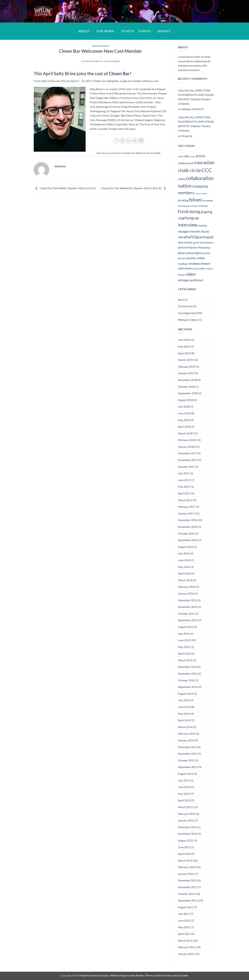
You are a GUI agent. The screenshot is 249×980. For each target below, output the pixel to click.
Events (146, 31)
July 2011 (184, 914)
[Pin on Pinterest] (135, 141)
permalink (156, 153)
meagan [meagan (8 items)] (184, 231)
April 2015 (184, 653)
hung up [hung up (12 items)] (192, 218)
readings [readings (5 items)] (183, 264)
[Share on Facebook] (116, 141)
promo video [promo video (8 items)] (196, 258)
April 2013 (184, 800)
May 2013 (184, 794)
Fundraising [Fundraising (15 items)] (189, 211)
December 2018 (187, 380)
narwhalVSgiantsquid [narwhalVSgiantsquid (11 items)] (196, 237)
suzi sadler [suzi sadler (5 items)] (200, 268)
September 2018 (188, 393)
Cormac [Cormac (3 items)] (198, 193)
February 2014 (187, 733)
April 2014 (184, 720)
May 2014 (184, 714)
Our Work (106, 31)
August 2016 (186, 547)
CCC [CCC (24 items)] (207, 170)
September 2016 (188, 540)
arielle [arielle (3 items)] (193, 156)
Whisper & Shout (188, 320)
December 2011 (187, 880)
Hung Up (187, 136)
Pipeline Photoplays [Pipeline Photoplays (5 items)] (199, 247)
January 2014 (186, 740)
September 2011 (188, 900)
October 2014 (186, 680)
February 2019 (187, 367)
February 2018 (187, 440)
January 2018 (186, 447)
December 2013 (187, 747)
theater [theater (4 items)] (182, 275)
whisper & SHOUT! (193, 109)
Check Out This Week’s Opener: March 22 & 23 (65, 188)
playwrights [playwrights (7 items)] (194, 253)
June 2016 (184, 560)
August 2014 (186, 694)
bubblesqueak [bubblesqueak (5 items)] (186, 163)
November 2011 (188, 887)
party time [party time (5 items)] (199, 242)
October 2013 (186, 760)
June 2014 (184, 707)
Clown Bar (119, 73)
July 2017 (184, 473)
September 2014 (188, 687)
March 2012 (185, 860)
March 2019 (185, 360)
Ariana (116, 61)
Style (181, 300)
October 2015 (186, 613)
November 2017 (188, 460)
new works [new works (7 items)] (185, 242)
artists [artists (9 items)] (201, 156)
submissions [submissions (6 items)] (185, 268)
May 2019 (184, 346)
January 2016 (186, 593)
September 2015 (188, 620)
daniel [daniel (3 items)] (204, 193)
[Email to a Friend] (129, 141)
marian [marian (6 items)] (202, 226)
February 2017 (187, 507)
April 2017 (184, 493)
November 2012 (188, 834)
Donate (164, 31)
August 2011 (186, 907)
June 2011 (184, 920)
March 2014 (185, 727)
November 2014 (188, 673)
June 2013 (184, 787)
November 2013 (188, 754)
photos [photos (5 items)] (209, 242)
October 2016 (186, 533)
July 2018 (184, 406)
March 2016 (185, 580)
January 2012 (186, 874)
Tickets (128, 31)
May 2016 (184, 567)
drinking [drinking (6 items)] (183, 200)
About (85, 31)
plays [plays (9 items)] (182, 253)
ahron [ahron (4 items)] (181, 156)
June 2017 (184, 480)
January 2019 (186, 373)
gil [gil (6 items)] (202, 212)
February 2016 (187, 587)
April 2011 (184, 934)
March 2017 (185, 500)
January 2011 (186, 954)
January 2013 (186, 820)
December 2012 (187, 827)
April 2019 (184, 353)
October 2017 (186, 467)
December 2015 (187, 600)
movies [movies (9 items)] (195, 231)
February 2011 (187, 947)
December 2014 (187, 667)
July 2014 (184, 700)
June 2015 (184, 640)
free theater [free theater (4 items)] (184, 206)
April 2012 (184, 854)
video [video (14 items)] (191, 274)
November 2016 (188, 527)
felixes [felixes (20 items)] (196, 200)
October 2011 (186, 894)
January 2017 (186, 513)
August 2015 (186, 627)
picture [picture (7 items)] (183, 247)
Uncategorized (100, 46)
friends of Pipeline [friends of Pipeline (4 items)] (199, 206)
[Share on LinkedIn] (141, 141)
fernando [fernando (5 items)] (208, 200)
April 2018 (184, 427)
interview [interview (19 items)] (188, 225)
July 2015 (184, 634)
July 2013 (184, 780)
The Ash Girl (185, 306)
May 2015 (184, 647)
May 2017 (184, 487)
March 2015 (185, 660)
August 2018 (186, 400)
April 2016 (184, 573)
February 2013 (187, 814)
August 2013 (186, 774)
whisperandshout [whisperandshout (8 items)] (191, 280)
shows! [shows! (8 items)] (206, 263)
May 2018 (184, 420)
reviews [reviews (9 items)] (194, 263)
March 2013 (185, 807)
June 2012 (184, 847)
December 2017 (187, 453)
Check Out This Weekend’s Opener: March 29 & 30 (134, 188)
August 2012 (186, 840)
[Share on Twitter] (122, 141)
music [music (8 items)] (205, 231)
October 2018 (186, 387)
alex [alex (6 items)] (187, 156)
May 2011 (184, 927)
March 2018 (185, 433)
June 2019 (184, 340)
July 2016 (184, 553)
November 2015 (188, 607)
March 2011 (185, 940)
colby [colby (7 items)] (182, 179)
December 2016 (187, 520)
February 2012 (187, 867)
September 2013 (188, 767)
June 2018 (184, 413)
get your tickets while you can (141, 81)
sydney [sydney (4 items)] (210, 269)
